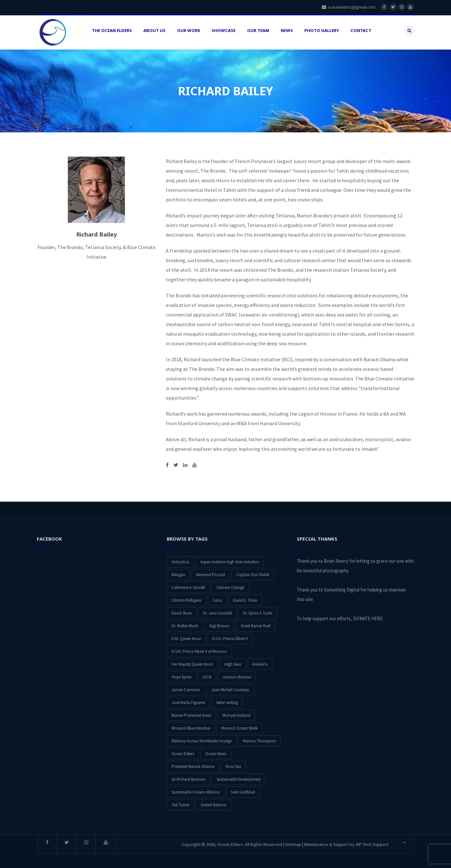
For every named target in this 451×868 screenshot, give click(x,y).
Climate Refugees (186, 598)
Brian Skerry (336, 559)
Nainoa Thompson (259, 739)
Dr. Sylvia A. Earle (258, 611)
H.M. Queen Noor (186, 636)
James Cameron (186, 688)
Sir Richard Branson (189, 777)
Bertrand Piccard (211, 572)
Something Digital (342, 587)
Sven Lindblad (243, 790)
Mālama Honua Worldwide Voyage (202, 739)
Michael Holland (236, 713)
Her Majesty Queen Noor (192, 662)
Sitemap (293, 842)
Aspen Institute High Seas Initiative (230, 560)
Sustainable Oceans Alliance (196, 790)
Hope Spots (181, 675)
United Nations (213, 803)
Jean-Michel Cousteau (230, 688)
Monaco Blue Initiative (191, 726)
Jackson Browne (237, 675)
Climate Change (230, 585)
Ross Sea (233, 764)
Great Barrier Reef (256, 624)
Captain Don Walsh (253, 572)
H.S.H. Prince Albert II (230, 636)
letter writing (227, 700)
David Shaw (182, 611)
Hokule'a (260, 662)
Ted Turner (181, 803)
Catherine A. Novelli (188, 585)
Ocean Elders (183, 751)
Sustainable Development (239, 777)
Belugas (178, 572)
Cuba (217, 598)
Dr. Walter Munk (185, 624)
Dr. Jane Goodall (217, 611)
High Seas (233, 662)
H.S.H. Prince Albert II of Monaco (199, 649)
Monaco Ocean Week (239, 726)
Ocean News (216, 751)
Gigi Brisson (219, 624)
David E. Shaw (245, 598)
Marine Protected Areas (191, 713)
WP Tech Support (372, 842)
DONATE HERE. (368, 616)
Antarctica (180, 560)
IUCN (207, 675)
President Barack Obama (193, 764)
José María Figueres (188, 700)
